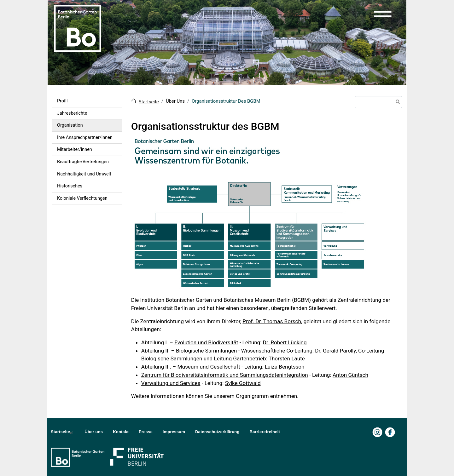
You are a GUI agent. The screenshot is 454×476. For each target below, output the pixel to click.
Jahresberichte (72, 113)
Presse (146, 432)
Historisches (70, 186)
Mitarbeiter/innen (75, 149)
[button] (383, 14)
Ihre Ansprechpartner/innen (85, 138)
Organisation (70, 125)
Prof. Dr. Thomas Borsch (272, 321)
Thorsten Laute (287, 358)
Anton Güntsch (350, 375)
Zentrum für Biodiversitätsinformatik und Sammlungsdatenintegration (225, 375)
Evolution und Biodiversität (206, 342)
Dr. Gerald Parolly (335, 351)
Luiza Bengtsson (285, 367)
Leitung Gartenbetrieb (240, 358)
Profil (62, 101)
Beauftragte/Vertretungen (83, 162)
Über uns (94, 432)
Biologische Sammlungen (207, 351)
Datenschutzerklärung (217, 432)
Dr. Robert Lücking (285, 342)
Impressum (174, 432)
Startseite (149, 102)
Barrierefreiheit (265, 432)
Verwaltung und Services (171, 383)
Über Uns (175, 101)
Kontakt (121, 432)
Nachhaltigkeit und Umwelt (84, 174)
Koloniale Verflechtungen (82, 198)
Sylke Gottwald (243, 383)
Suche (397, 103)
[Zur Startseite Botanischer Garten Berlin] (78, 28)
